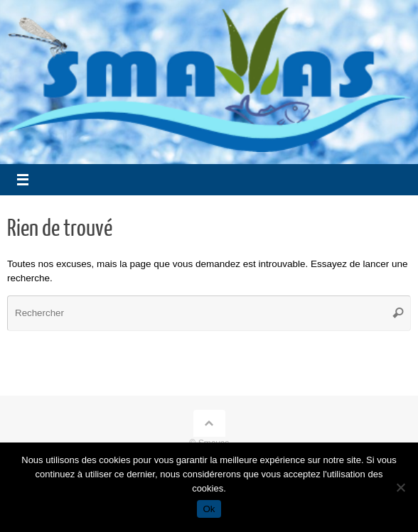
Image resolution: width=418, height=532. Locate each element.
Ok (209, 509)
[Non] (400, 487)
